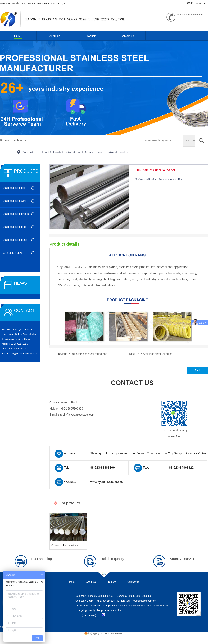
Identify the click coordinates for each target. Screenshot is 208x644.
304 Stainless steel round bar (155, 170)
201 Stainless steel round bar (89, 354)
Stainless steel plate (15, 240)
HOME (189, 3)
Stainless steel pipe (15, 227)
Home (45, 152)
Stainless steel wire (14, 201)
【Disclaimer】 (89, 615)
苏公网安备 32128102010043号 (103, 634)
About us (201, 3)
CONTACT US (129, 387)
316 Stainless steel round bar (155, 354)
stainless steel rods (78, 267)
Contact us (127, 36)
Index (72, 582)
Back (198, 371)
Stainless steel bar (73, 152)
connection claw (12, 253)
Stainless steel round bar (95, 152)
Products (91, 36)
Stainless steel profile (16, 214)
